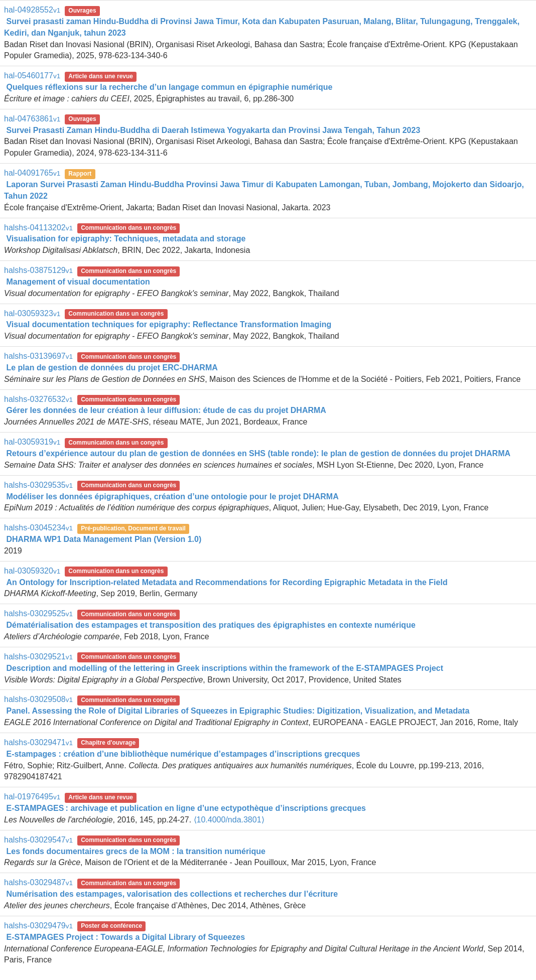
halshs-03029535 (38, 485)
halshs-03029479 (38, 926)
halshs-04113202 (38, 228)
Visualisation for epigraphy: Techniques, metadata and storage (126, 239)
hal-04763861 (32, 119)
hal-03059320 (32, 571)
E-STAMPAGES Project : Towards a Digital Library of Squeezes (125, 937)
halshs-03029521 (38, 657)
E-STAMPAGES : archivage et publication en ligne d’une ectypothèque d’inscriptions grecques (186, 808)
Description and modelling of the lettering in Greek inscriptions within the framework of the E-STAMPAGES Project (225, 668)
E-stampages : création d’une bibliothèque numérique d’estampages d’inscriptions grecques (183, 754)
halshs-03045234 (38, 528)
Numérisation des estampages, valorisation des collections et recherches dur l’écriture (172, 894)
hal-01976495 (32, 797)
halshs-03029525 (38, 613)
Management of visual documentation (78, 282)
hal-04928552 (32, 10)
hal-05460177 (32, 76)
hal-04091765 (32, 173)
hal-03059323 (32, 313)
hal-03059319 (32, 442)
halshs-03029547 (38, 840)
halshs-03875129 (38, 270)
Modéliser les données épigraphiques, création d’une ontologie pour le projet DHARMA (172, 497)
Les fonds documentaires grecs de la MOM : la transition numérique (136, 851)
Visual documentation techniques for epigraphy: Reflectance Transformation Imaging (169, 324)
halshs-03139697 (38, 356)
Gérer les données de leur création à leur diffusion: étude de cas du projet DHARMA (166, 410)
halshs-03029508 (38, 699)
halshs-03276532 (38, 399)
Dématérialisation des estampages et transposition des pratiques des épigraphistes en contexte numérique (211, 625)
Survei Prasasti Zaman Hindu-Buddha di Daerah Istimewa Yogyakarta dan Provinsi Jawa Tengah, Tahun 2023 (213, 130)
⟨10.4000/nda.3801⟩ (229, 820)
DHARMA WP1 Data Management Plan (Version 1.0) (104, 539)
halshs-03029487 (38, 882)
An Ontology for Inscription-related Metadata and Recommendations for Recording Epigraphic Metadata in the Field (227, 582)
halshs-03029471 (38, 742)
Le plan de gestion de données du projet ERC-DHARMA (112, 368)
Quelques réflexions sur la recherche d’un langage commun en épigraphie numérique (169, 87)
